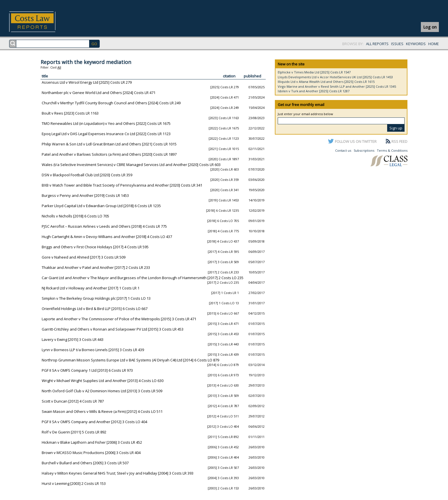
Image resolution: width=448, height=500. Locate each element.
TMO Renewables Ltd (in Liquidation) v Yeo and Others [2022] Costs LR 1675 (106, 123)
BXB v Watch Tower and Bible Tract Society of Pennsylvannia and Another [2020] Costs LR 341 (122, 185)
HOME (434, 44)
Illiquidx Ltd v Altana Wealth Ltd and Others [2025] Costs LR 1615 (326, 82)
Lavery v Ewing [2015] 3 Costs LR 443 (73, 339)
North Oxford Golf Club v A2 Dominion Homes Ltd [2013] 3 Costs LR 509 (102, 391)
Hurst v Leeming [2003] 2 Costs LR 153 (74, 483)
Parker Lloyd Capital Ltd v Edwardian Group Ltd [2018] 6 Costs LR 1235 (101, 206)
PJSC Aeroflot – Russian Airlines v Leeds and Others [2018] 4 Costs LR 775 (104, 226)
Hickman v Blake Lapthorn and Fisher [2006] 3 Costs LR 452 (92, 442)
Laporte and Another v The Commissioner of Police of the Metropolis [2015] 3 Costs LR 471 (119, 319)
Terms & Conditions (392, 150)
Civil (53, 67)
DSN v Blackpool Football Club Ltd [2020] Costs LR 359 (87, 175)
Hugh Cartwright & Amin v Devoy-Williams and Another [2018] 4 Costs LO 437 (107, 237)
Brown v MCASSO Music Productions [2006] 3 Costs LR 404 (91, 453)
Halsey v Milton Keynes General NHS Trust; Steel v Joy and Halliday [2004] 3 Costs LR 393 (118, 473)
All (59, 67)
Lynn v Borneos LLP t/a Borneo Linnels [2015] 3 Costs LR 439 (93, 350)
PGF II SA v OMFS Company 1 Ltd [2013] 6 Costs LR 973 (87, 370)
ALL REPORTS (377, 44)
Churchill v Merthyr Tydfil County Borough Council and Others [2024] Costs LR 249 (111, 103)
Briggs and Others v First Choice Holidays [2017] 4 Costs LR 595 (95, 247)
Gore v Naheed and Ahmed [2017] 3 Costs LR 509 (84, 257)
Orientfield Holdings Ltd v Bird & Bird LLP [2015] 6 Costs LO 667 (95, 309)
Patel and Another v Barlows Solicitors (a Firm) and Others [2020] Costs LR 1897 (109, 154)
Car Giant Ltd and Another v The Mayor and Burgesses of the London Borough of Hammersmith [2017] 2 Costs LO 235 (143, 278)
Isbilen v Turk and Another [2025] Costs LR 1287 (314, 91)
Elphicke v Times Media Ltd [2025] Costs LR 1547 (314, 72)
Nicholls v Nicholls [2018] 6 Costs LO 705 (75, 216)
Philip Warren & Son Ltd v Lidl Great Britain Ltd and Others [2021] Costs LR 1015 (109, 144)
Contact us (343, 150)
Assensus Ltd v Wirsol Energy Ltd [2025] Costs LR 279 (87, 82)
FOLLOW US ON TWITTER (356, 141)
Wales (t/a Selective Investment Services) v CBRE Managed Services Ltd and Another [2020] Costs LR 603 (131, 165)
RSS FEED (399, 141)
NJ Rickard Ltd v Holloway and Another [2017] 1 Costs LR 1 (91, 288)
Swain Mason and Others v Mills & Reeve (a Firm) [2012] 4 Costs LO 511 (102, 411)
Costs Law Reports (39, 22)
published (252, 76)
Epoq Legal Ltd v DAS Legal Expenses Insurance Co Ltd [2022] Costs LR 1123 (106, 134)
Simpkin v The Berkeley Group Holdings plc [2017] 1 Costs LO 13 (96, 298)
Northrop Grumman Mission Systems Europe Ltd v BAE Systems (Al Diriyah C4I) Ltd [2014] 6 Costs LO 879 (130, 360)
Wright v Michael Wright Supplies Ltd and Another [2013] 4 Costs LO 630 (103, 381)
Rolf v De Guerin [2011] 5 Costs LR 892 (74, 432)
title (45, 76)
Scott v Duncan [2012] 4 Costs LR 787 (73, 401)
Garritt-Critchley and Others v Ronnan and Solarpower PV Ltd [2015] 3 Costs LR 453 (113, 329)
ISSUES (397, 44)
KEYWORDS (416, 44)
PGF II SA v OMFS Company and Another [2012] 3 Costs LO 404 (94, 422)
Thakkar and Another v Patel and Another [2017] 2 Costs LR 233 (96, 267)
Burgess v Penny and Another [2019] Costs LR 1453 (85, 195)
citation (229, 76)
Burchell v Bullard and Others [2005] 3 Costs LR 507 (85, 463)
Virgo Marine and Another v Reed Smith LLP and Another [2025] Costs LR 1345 (337, 86)
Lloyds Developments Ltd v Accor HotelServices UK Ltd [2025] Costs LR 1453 (335, 77)
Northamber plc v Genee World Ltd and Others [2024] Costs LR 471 (99, 93)
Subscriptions (364, 150)
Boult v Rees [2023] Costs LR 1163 (70, 113)
